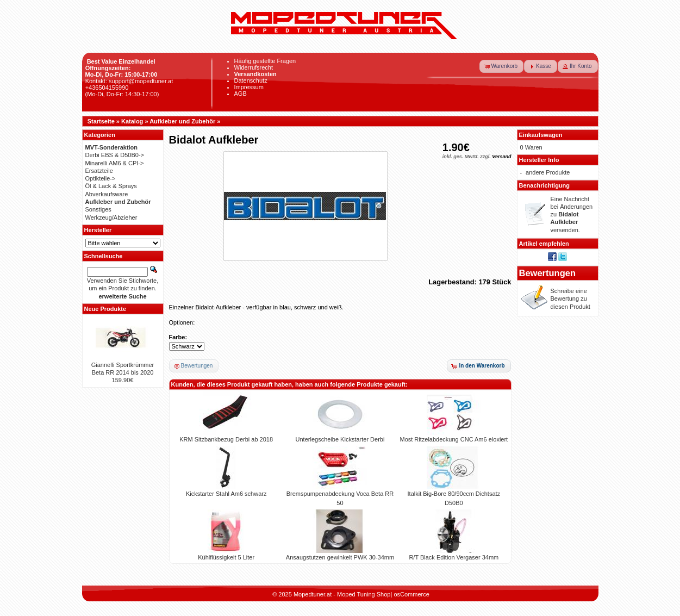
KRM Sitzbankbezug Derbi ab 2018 (226, 439)
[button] (502, 66)
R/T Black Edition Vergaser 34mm (454, 557)
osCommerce (411, 594)
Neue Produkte (105, 309)
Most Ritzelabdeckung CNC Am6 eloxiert (454, 439)
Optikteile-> (101, 178)
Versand (501, 157)
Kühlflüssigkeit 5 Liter (226, 557)
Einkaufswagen (541, 135)
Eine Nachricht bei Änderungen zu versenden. (572, 214)
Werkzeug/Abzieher (111, 217)
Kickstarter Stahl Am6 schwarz (226, 494)
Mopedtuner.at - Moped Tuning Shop (342, 594)
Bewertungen (548, 273)
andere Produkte (548, 172)
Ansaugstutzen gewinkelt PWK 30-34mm (340, 557)
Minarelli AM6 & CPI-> (115, 163)
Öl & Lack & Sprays (111, 186)
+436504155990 (107, 88)
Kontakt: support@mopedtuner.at (129, 81)
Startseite (101, 121)
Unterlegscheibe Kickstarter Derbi (340, 439)
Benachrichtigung (545, 185)
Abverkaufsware (107, 194)
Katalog (132, 121)
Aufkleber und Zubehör (182, 121)
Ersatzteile (99, 171)
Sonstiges (98, 209)
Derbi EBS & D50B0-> (115, 155)
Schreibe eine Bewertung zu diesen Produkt (570, 299)
